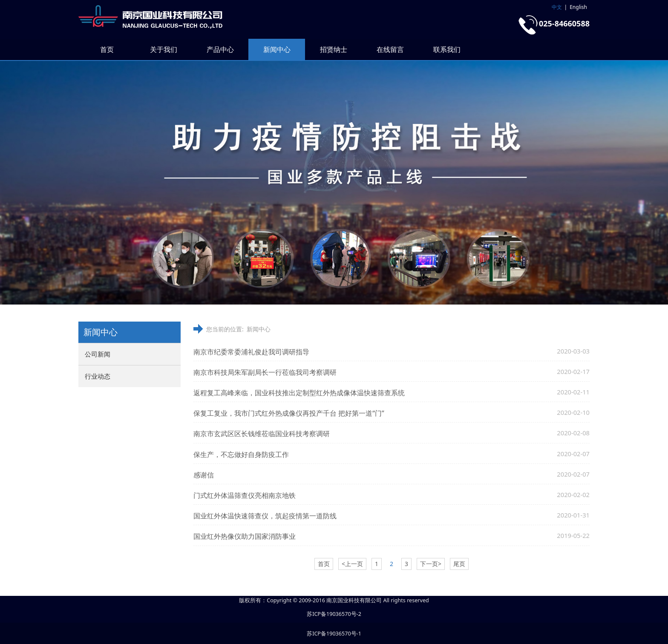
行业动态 (98, 376)
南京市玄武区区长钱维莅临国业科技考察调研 (262, 434)
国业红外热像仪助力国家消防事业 (245, 536)
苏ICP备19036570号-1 (334, 634)
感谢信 (204, 475)
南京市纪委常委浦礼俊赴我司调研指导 (251, 352)
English (578, 7)
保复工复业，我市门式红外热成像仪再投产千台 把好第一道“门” (289, 413)
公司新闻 (98, 354)
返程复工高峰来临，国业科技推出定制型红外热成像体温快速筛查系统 (299, 393)
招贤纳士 (334, 49)
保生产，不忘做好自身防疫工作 (241, 454)
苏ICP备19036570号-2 (334, 614)
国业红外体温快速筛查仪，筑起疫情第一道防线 (265, 516)
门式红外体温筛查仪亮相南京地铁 (245, 495)
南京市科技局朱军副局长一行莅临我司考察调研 (265, 372)
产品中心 (220, 49)
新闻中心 (277, 49)
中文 (557, 7)
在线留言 (390, 49)
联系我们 (447, 49)
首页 (107, 49)
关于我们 (164, 49)
